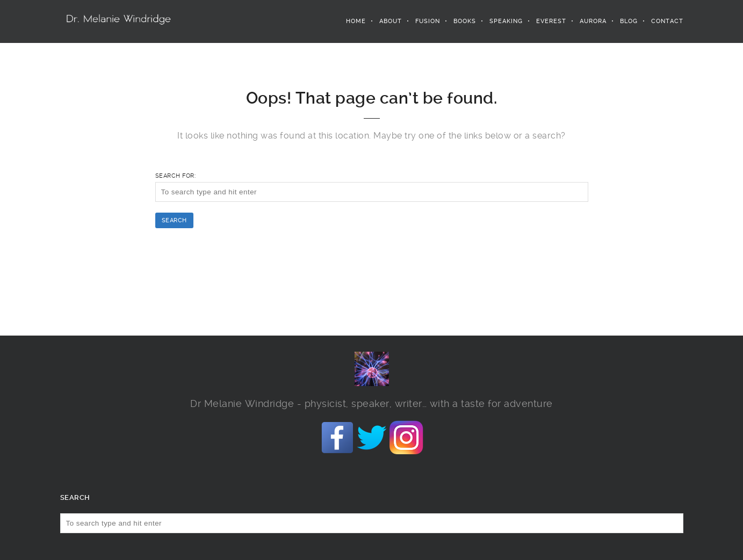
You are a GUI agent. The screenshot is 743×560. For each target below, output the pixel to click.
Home (356, 21)
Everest (551, 21)
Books (465, 21)
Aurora (593, 21)
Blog (629, 21)
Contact (667, 21)
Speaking (506, 21)
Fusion (428, 21)
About (391, 21)
